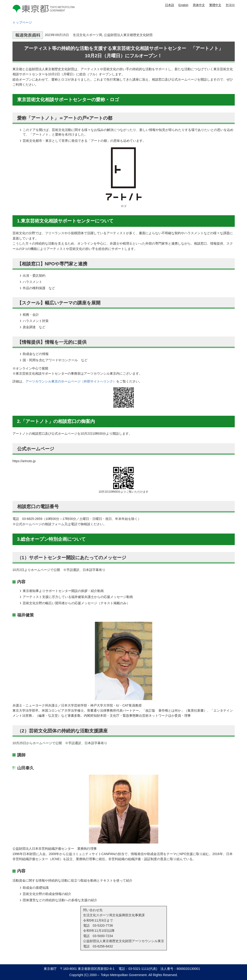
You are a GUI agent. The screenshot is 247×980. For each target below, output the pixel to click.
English (183, 5)
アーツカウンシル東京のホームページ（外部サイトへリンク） (71, 381)
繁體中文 (215, 5)
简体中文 (199, 5)
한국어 (230, 5)
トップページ (22, 22)
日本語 (170, 5)
